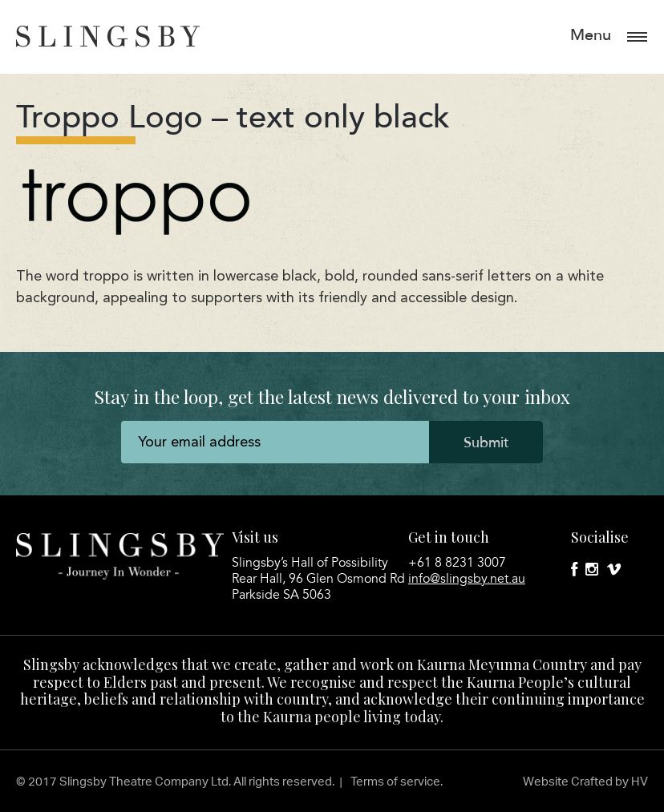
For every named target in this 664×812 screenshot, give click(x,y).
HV (640, 781)
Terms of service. (397, 781)
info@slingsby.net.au (467, 579)
